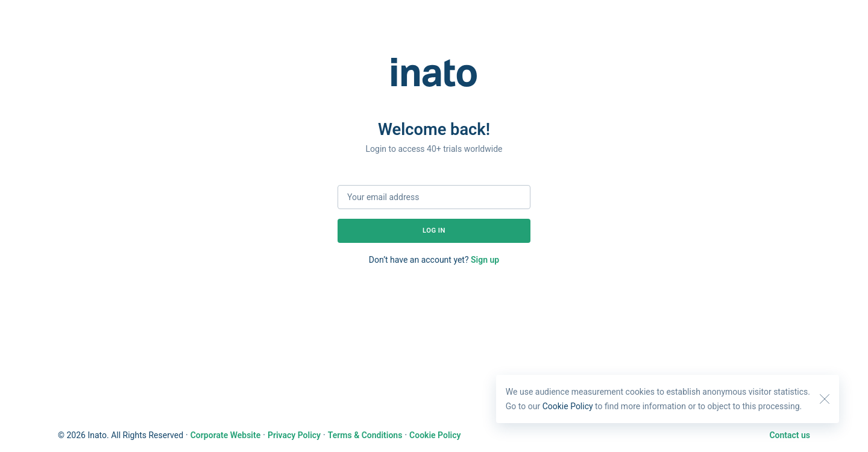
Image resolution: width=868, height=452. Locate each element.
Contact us (790, 435)
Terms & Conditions (365, 435)
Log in (434, 231)
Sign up (485, 260)
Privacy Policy (294, 435)
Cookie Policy (568, 406)
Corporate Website (226, 435)
